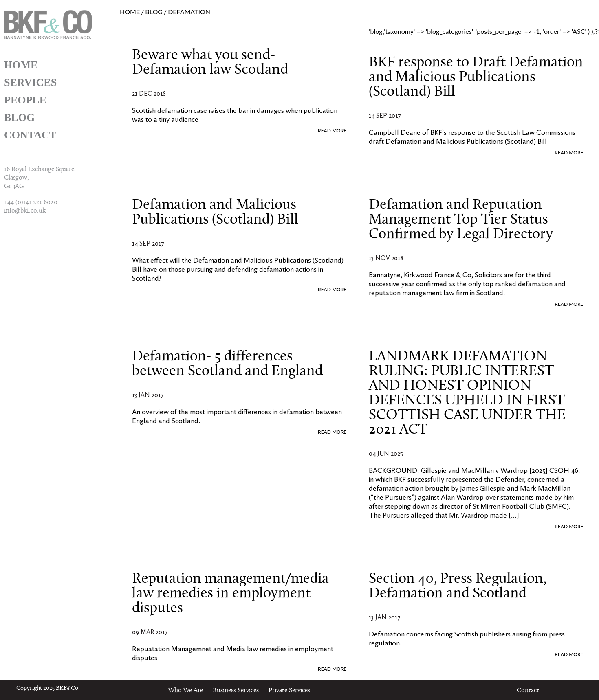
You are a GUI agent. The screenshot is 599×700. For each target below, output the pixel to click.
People (25, 100)
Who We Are (186, 691)
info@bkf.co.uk (25, 211)
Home (21, 65)
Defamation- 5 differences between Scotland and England (227, 364)
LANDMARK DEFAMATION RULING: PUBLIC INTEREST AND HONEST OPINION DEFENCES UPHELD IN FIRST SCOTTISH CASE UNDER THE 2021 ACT (467, 393)
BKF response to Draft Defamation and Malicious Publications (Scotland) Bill (476, 77)
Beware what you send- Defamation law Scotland (210, 63)
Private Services (289, 691)
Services (30, 82)
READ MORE (332, 131)
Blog (19, 117)
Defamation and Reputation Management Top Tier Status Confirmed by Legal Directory (461, 220)
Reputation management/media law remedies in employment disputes (230, 594)
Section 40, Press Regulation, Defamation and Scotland (458, 586)
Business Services (236, 691)
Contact (30, 135)
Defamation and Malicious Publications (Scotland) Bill (215, 213)
